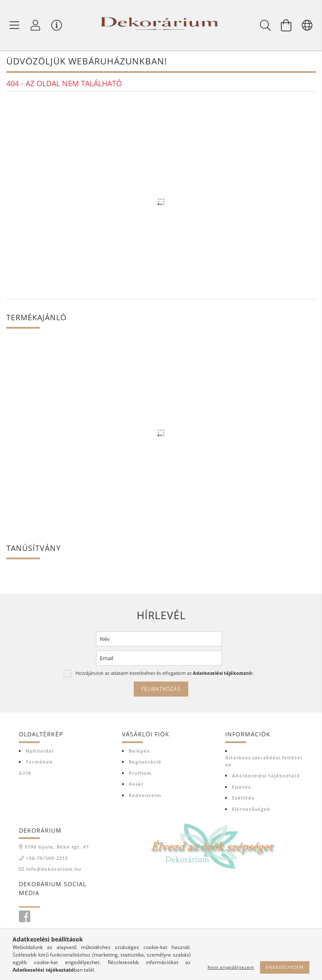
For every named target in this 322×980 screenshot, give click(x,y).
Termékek (39, 763)
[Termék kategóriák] (15, 25)
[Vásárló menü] (57, 25)
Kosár (136, 785)
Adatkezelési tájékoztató (266, 776)
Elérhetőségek (251, 809)
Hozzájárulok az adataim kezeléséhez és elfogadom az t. (165, 674)
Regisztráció (145, 763)
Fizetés (241, 787)
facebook (24, 917)
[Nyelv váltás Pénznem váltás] (307, 25)
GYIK (25, 773)
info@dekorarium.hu (54, 870)
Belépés (139, 751)
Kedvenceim (145, 796)
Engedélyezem (285, 967)
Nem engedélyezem (231, 967)
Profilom (140, 773)
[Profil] (36, 25)
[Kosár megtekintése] (286, 25)
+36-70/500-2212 (47, 858)
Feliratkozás (161, 690)
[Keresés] (265, 25)
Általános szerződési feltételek (264, 762)
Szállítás (243, 799)
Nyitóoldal (40, 751)
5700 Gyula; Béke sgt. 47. (58, 848)
